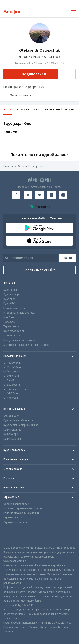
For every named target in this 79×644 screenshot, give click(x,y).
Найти (67, 258)
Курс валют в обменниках (19, 420)
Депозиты (9, 322)
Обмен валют (11, 416)
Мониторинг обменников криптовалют (26, 345)
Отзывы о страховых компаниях (23, 509)
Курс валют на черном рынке (21, 425)
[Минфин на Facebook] (16, 195)
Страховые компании (16, 522)
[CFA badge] (13, 537)
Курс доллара (12, 295)
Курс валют (10, 290)
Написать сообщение (68, 74)
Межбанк (9, 317)
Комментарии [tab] (28, 110)
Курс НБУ (9, 304)
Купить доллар (12, 430)
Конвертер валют (14, 331)
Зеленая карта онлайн (17, 504)
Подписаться (30, 74)
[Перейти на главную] (12, 12)
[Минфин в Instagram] (51, 195)
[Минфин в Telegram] (28, 195)
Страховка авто (13, 518)
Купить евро (11, 434)
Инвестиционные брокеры (19, 313)
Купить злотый (12, 439)
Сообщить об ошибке (39, 270)
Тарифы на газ (12, 326)
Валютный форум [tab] (60, 110)
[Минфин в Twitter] (40, 195)
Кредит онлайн (12, 336)
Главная (8, 166)
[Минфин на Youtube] (63, 195)
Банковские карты (14, 308)
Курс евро (9, 299)
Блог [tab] (7, 111)
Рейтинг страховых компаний (21, 513)
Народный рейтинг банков (19, 340)
